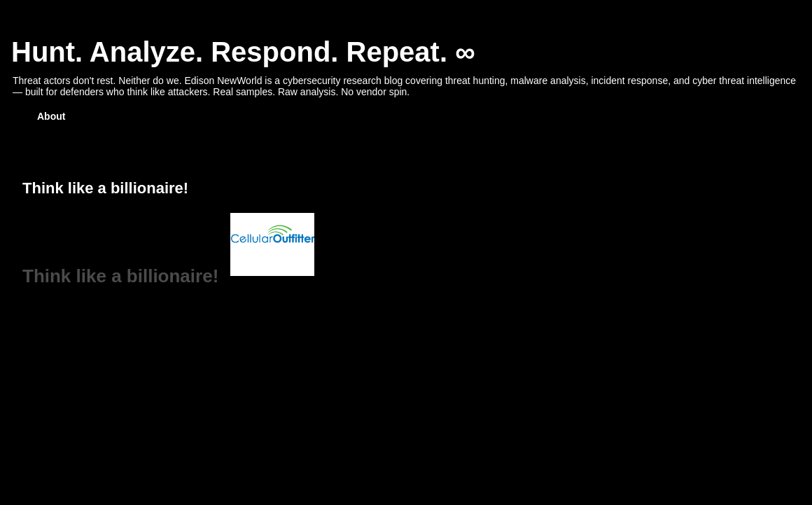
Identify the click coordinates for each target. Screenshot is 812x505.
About (51, 116)
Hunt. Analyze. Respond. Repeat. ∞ (243, 52)
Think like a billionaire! (120, 276)
